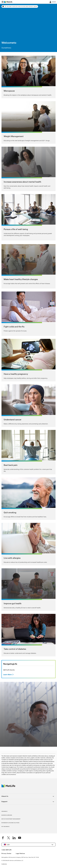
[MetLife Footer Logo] (8, 787)
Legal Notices (20, 854)
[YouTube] (20, 838)
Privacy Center (6, 854)
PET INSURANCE (5, 827)
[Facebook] (3, 838)
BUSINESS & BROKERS (7, 815)
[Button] (9, 675)
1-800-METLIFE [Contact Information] (6, 850)
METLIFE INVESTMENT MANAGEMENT (11, 819)
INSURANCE (4, 811)
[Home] (3, 7)
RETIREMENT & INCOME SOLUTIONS (10, 823)
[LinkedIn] (14, 838)
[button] (3, 2)
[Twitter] (8, 838)
